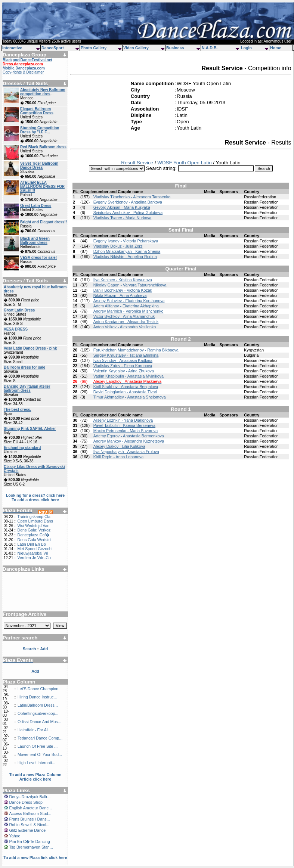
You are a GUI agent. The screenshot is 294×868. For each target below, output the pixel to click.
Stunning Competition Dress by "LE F (40, 130)
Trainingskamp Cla (34, 517)
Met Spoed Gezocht (35, 549)
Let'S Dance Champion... (40, 689)
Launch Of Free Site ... (38, 746)
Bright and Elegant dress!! (44, 222)
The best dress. (17, 410)
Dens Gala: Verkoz (34, 530)
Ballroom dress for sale (24, 367)
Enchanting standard (22, 448)
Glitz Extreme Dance (27, 830)
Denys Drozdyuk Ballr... (30, 797)
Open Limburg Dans (35, 521)
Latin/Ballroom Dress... (38, 705)
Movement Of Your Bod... (40, 754)
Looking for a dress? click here (35, 495)
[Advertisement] (35, 589)
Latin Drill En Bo (31, 544)
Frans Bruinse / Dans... (29, 819)
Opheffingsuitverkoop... (38, 713)
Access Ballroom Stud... (30, 813)
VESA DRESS (16, 329)
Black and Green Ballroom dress (35, 241)
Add (35, 671)
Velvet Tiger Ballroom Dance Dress (39, 165)
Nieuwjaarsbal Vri (33, 553)
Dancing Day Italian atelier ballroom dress (27, 388)
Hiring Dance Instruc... (37, 697)
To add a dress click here (35, 500)
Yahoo (15, 836)
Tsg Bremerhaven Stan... (31, 847)
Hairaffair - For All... (35, 730)
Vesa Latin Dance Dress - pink (30, 348)
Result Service (137, 163)
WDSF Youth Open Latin (184, 163)
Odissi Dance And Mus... (39, 722)
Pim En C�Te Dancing (29, 841)
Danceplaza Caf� (33, 535)
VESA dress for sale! (38, 258)
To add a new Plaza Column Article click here (35, 777)
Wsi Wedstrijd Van (33, 526)
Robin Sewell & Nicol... (29, 825)
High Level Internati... (36, 763)
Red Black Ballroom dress (43, 147)
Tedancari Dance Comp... (40, 738)
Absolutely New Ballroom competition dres (43, 92)
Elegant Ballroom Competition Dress (37, 111)
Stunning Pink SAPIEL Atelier (30, 429)
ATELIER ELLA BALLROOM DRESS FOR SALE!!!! (42, 187)
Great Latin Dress (36, 206)
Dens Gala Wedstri (34, 540)
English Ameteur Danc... (30, 808)
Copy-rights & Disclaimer (23, 72)
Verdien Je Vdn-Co (34, 558)
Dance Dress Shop (26, 802)
